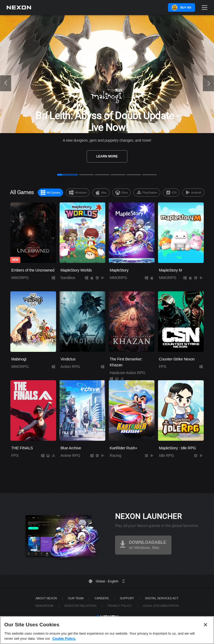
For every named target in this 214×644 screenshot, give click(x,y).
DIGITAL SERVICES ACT (162, 598)
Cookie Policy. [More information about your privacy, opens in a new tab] (64, 639)
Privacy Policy (120, 606)
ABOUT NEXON (46, 598)
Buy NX (186, 7)
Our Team (76, 598)
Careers (102, 598)
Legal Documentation (161, 606)
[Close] (205, 625)
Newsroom (44, 606)
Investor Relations (80, 606)
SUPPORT (127, 598)
